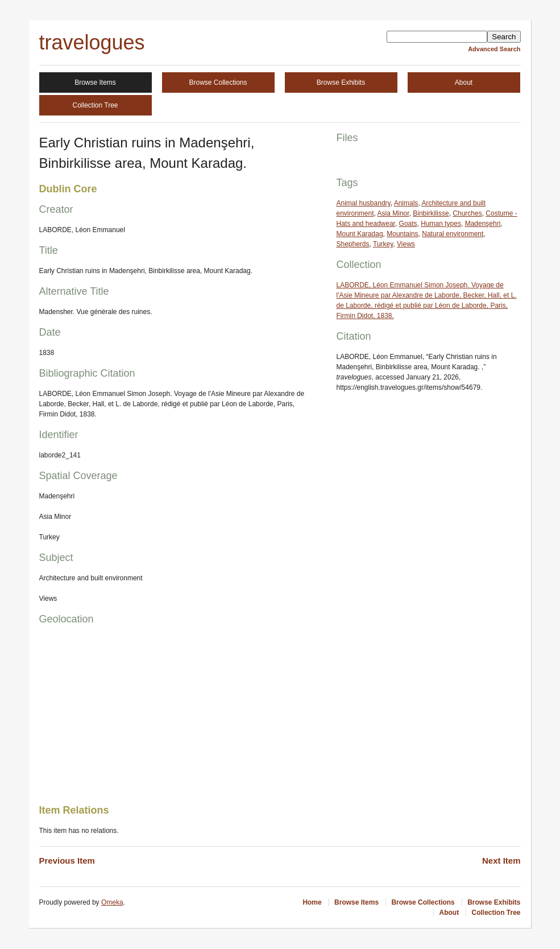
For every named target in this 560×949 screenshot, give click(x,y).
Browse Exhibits (341, 82)
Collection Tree (95, 105)
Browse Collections (218, 82)
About (464, 82)
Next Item (501, 861)
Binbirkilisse (431, 213)
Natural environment (453, 234)
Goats (408, 224)
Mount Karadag (360, 234)
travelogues (92, 42)
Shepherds (353, 244)
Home (312, 902)
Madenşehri (483, 224)
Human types (441, 224)
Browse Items (95, 82)
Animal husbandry (364, 203)
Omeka (112, 902)
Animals (406, 203)
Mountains (402, 234)
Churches (467, 213)
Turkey (383, 244)
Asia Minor (393, 213)
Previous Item (67, 861)
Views (406, 244)
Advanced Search (494, 49)
